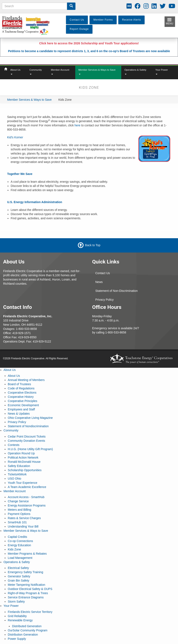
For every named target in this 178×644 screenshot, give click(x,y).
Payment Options (19, 514)
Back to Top (93, 245)
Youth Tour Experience (22, 483)
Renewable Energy (20, 620)
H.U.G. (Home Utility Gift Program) (30, 449)
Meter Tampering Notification (26, 585)
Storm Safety (16, 602)
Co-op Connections (20, 541)
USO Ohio (15, 479)
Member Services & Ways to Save (97, 71)
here (78, 125)
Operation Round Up (21, 453)
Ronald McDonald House (24, 462)
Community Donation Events (26, 441)
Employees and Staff (21, 409)
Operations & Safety (135, 71)
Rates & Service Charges (24, 518)
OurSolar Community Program (28, 630)
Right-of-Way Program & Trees (28, 593)
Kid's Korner (15, 137)
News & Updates (19, 414)
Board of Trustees (19, 384)
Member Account (60, 71)
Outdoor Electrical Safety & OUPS (30, 589)
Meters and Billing (19, 510)
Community (36, 71)
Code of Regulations (21, 388)
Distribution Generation (23, 635)
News (99, 282)
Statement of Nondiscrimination (28, 426)
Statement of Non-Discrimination (117, 291)
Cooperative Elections (22, 393)
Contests (14, 445)
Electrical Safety (18, 568)
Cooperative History (21, 397)
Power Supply (17, 639)
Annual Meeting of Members (26, 380)
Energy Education (19, 545)
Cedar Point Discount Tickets (27, 436)
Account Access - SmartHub (26, 497)
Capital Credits (17, 537)
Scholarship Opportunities (25, 470)
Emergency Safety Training (25, 572)
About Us (15, 71)
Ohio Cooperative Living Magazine (30, 418)
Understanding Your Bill (23, 526)
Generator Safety (19, 576)
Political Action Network (23, 458)
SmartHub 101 (17, 522)
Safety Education (19, 466)
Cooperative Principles (22, 401)
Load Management (20, 558)
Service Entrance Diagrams (26, 597)
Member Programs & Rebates (27, 554)
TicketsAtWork (17, 474)
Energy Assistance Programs (27, 505)
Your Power (162, 71)
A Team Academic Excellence (27, 487)
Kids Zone (14, 549)
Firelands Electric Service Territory (30, 612)
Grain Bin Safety (18, 581)
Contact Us (103, 273)
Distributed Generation (27, 626)
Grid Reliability (17, 616)
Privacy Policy (105, 300)
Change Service (18, 501)
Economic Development (23, 405)
